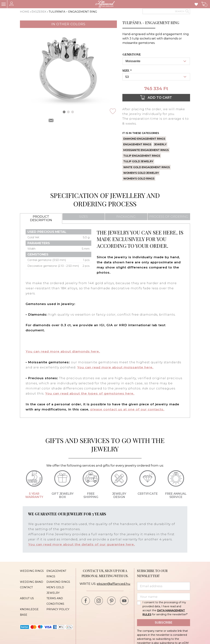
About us (27, 597)
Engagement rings (137, 144)
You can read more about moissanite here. (115, 367)
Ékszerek (39, 12)
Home (25, 12)
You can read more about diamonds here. (63, 351)
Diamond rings (58, 581)
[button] (64, 112)
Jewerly (160, 144)
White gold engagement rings (147, 167)
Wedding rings (32, 570)
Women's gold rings (139, 179)
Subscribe (164, 622)
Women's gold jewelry (141, 173)
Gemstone (132, 54)
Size (127, 71)
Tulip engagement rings (142, 156)
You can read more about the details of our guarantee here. (82, 544)
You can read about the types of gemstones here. (90, 393)
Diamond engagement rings (144, 139)
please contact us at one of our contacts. (127, 409)
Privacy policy (58, 608)
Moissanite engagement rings (146, 150)
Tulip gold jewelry (138, 161)
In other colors (68, 24)
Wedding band (32, 581)
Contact (26, 586)
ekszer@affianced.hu (114, 583)
